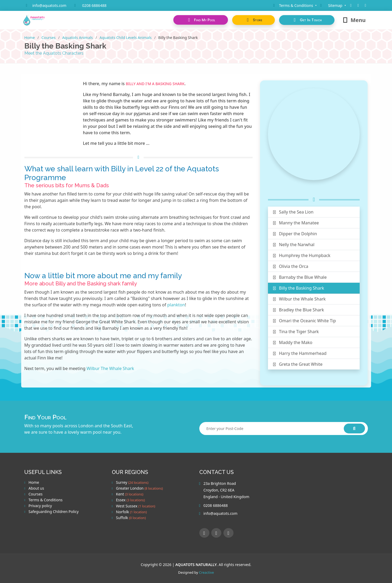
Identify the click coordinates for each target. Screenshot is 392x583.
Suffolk (131, 518)
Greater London (140, 488)
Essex (131, 500)
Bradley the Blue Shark (298, 310)
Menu (354, 20)
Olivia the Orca (290, 266)
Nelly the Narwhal (293, 245)
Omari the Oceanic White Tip (304, 321)
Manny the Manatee (296, 223)
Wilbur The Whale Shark (110, 368)
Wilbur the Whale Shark (299, 299)
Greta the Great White (297, 364)
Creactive (206, 572)
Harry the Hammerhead (299, 353)
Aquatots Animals (78, 38)
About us (36, 488)
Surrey (132, 482)
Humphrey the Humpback (301, 255)
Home (30, 38)
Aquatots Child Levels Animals (126, 38)
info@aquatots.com (49, 5)
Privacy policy (40, 506)
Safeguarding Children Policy (54, 512)
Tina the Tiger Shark (296, 332)
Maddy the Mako (292, 342)
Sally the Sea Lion (293, 212)
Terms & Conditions (46, 500)
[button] (254, 20)
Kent (130, 494)
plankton (176, 305)
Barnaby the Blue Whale (299, 277)
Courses (49, 38)
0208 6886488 (94, 5)
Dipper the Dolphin (295, 234)
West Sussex (136, 506)
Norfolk (131, 512)
